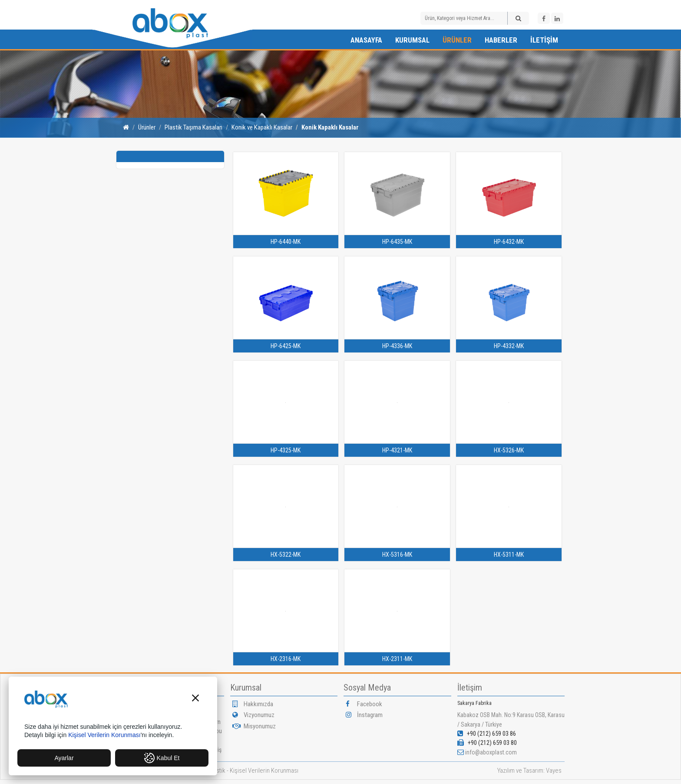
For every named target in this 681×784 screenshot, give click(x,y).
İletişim (544, 40)
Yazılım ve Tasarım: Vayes (529, 771)
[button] (195, 699)
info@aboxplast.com (491, 752)
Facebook (364, 704)
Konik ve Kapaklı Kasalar (262, 127)
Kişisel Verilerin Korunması (264, 771)
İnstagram (364, 715)
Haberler (501, 40)
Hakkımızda (253, 704)
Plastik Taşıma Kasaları (193, 127)
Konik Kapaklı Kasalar (330, 127)
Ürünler (457, 40)
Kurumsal (412, 40)
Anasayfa (366, 40)
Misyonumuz (254, 726)
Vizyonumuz (253, 715)
